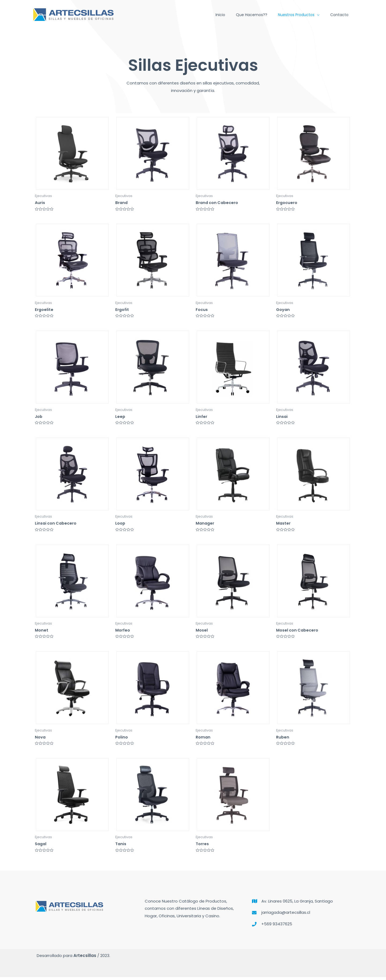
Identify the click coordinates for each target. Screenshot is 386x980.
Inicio (220, 15)
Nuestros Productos (296, 15)
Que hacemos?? (252, 15)
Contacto (339, 15)
